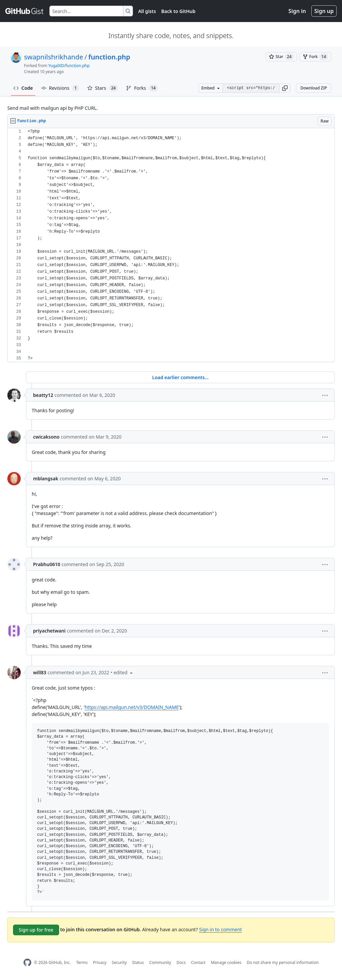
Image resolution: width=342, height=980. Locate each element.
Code (23, 88)
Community (160, 962)
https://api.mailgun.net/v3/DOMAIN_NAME (132, 707)
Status (138, 962)
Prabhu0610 (47, 564)
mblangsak (46, 478)
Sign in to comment (220, 929)
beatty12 (43, 395)
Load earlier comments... (180, 377)
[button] (285, 88)
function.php (109, 57)
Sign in (297, 11)
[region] (171, 245)
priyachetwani (49, 631)
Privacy (100, 962)
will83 (40, 672)
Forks (142, 88)
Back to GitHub (178, 11)
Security (119, 962)
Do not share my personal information (283, 962)
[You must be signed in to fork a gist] (315, 57)
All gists (147, 11)
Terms (82, 962)
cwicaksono (46, 437)
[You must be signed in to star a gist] (281, 57)
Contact (198, 962)
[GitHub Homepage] (27, 962)
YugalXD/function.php (69, 66)
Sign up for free (36, 930)
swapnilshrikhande (54, 57)
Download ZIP (314, 88)
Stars (103, 88)
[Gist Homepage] (25, 11)
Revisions (60, 88)
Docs (181, 962)
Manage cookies (226, 962)
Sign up (324, 11)
